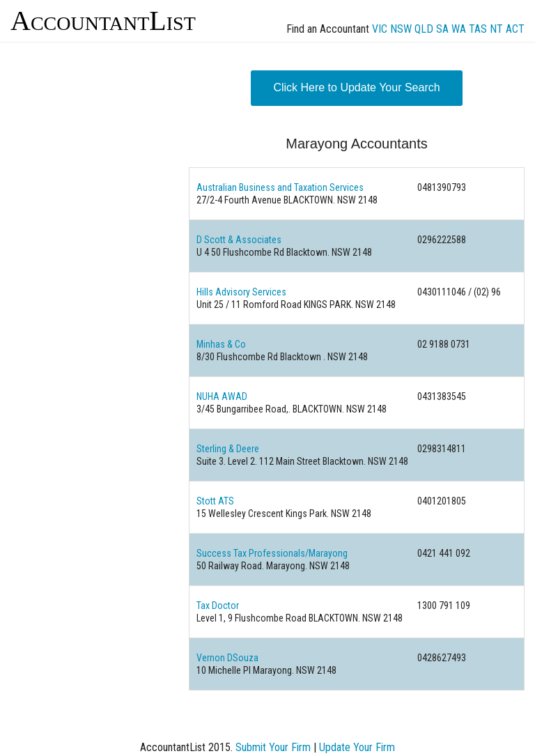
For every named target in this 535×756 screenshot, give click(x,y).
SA (442, 29)
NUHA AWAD (222, 396)
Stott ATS (215, 501)
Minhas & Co (221, 344)
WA (459, 29)
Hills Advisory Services (241, 292)
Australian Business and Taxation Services (280, 187)
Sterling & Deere (228, 449)
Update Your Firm (357, 747)
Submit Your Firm (273, 747)
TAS (478, 29)
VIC (380, 29)
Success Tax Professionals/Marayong (272, 553)
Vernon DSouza (227, 658)
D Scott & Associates (239, 240)
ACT (515, 29)
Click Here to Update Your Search (356, 87)
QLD (424, 29)
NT (496, 29)
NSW (401, 29)
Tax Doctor (218, 605)
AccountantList (103, 21)
